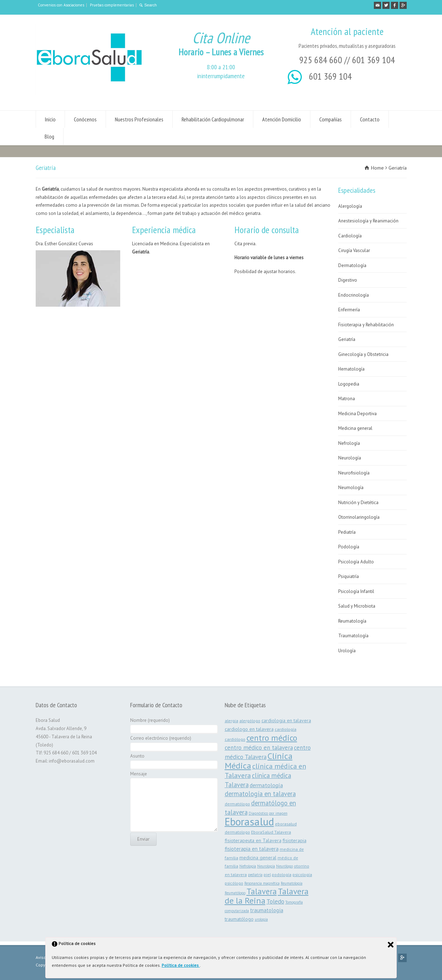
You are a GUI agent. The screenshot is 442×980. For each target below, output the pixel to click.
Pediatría (347, 532)
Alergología (350, 206)
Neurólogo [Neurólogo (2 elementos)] (284, 866)
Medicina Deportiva (357, 414)
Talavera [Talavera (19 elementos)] (262, 891)
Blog (49, 136)
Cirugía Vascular (354, 250)
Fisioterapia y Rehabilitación (366, 325)
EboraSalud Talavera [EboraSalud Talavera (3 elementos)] (271, 832)
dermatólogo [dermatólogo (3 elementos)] (237, 804)
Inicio (50, 119)
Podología (349, 547)
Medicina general (355, 428)
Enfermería (349, 310)
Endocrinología (354, 295)
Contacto (370, 119)
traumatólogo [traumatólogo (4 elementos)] (239, 919)
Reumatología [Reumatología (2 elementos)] (292, 883)
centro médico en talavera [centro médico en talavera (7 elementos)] (259, 748)
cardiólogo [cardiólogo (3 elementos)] (235, 739)
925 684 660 (321, 60)
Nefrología (349, 443)
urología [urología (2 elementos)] (261, 919)
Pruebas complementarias (112, 5)
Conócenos (85, 119)
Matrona (347, 399)
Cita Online (221, 38)
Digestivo (348, 280)
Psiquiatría (349, 576)
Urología (347, 651)
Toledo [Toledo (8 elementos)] (275, 901)
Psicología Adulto (356, 562)
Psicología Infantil (356, 591)
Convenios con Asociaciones (61, 5)
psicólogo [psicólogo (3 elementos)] (234, 883)
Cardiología (350, 236)
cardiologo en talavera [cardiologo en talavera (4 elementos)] (249, 729)
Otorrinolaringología (359, 517)
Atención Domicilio (282, 119)
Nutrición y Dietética (358, 502)
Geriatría (347, 339)
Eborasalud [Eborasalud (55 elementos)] (249, 821)
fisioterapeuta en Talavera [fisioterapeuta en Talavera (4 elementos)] (253, 840)
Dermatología (352, 265)
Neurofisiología (354, 473)
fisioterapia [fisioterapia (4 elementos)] (294, 840)
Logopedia (349, 384)
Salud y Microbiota (357, 606)
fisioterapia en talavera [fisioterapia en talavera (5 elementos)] (252, 849)
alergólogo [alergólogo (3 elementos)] (250, 720)
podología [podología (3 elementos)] (282, 874)
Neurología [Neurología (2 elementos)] (266, 866)
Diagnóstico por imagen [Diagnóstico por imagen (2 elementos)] (268, 813)
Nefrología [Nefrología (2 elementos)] (248, 866)
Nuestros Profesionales (139, 119)
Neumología (351, 488)
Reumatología (352, 621)
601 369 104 (374, 60)
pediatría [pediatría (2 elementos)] (255, 875)
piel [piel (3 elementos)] (267, 874)
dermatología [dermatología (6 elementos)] (266, 785)
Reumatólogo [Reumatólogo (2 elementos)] (235, 893)
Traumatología (353, 636)
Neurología (350, 458)
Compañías (331, 119)
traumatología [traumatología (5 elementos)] (267, 910)
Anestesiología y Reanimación (368, 221)
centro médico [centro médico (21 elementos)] (272, 738)
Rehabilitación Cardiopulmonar (213, 119)
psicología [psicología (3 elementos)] (302, 874)
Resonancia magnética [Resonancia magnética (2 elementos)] (262, 883)
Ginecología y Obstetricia (363, 354)
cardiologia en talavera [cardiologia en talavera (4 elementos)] (286, 720)
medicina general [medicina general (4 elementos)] (258, 858)
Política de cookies (181, 965)
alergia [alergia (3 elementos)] (232, 720)
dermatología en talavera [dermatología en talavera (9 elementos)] (260, 794)
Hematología (351, 369)
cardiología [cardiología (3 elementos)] (286, 729)
